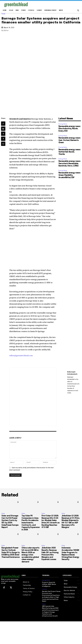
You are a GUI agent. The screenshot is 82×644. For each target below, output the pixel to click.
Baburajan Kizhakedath (72, 373)
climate (44, 589)
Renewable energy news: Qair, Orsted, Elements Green (70, 140)
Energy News (63, 124)
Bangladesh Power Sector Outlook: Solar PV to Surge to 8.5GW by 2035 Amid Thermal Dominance (11, 552)
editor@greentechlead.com (21, 356)
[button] (78, 10)
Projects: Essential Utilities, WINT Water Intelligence (49, 584)
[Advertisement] (56, 4)
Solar (4, 14)
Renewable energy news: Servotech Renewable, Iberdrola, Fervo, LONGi (70, 164)
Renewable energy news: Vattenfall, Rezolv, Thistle (70, 152)
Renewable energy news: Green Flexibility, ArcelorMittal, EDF (70, 175)
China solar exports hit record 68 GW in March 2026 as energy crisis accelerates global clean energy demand (30, 555)
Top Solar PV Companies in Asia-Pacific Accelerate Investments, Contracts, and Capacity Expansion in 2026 (31, 523)
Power (44, 604)
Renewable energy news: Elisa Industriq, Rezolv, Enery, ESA (70, 129)
